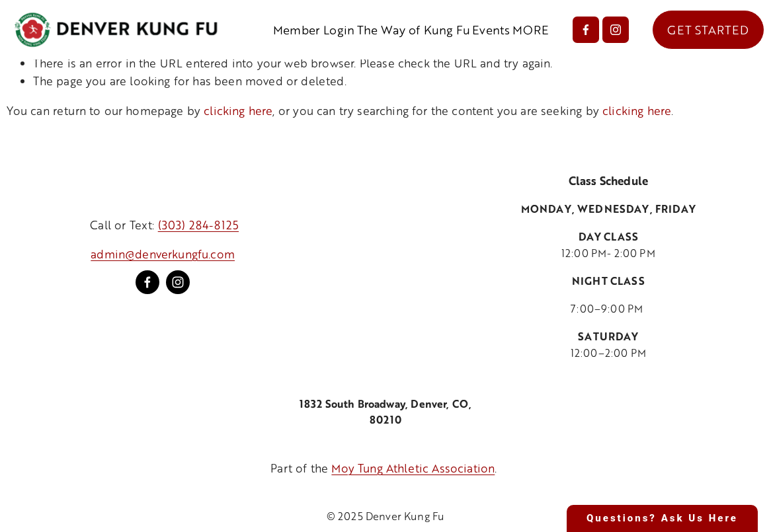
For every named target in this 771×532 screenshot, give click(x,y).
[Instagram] (616, 30)
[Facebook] (586, 30)
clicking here (238, 110)
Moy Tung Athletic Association (413, 468)
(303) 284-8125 (198, 225)
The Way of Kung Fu (414, 30)
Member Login (314, 30)
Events (491, 30)
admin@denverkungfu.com (163, 254)
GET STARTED (708, 30)
